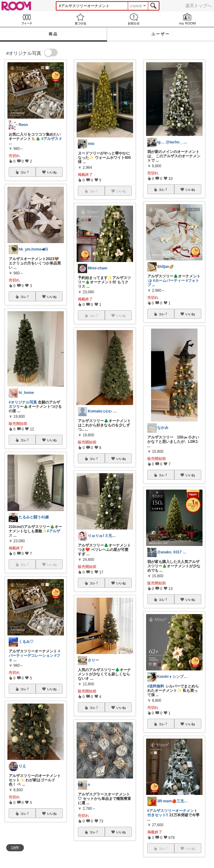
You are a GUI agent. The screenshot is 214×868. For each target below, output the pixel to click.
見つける (80, 19)
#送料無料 (156, 686)
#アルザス (50, 139)
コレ (25, 172)
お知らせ (134, 19)
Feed (27, 19)
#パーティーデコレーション (34, 653)
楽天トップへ (198, 6)
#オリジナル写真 (23, 402)
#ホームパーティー (169, 281)
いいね (52, 172)
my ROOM (187, 19)
